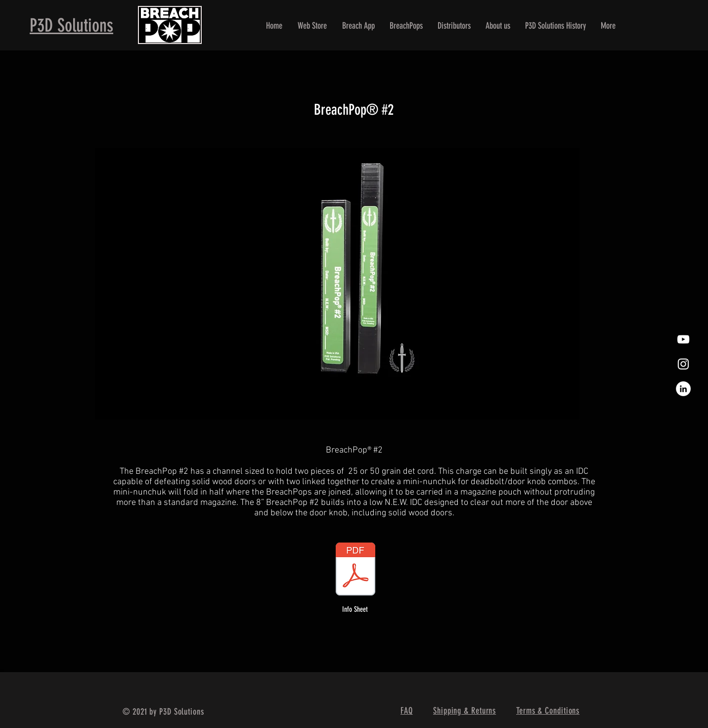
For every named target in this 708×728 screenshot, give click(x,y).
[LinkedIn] (683, 389)
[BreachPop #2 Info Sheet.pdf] (355, 570)
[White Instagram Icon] (683, 364)
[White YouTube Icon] (683, 339)
